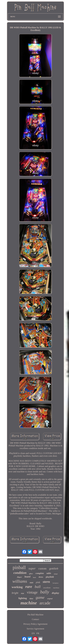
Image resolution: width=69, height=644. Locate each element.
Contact (35, 619)
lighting (23, 598)
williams (20, 581)
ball (38, 587)
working (17, 587)
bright (15, 593)
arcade (45, 603)
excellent (47, 588)
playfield (50, 577)
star (23, 593)
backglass (55, 583)
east (31, 583)
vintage (32, 592)
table (49, 573)
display (55, 593)
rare (29, 587)
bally (45, 592)
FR (38, 633)
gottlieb (54, 568)
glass (31, 574)
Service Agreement (36, 629)
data (31, 599)
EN (33, 633)
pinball (19, 568)
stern (46, 582)
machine (29, 603)
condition (20, 573)
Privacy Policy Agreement (35, 624)
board (28, 577)
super (32, 568)
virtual (56, 574)
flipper (19, 577)
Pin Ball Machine (35, 615)
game (40, 597)
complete (40, 573)
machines (56, 588)
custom (42, 569)
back (34, 577)
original (50, 599)
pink (38, 582)
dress (41, 577)
